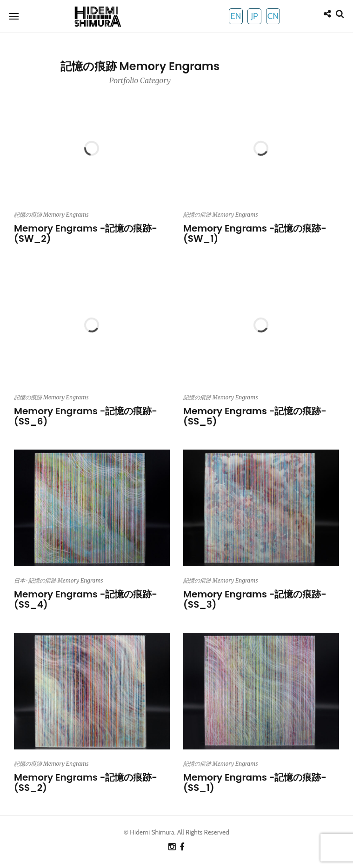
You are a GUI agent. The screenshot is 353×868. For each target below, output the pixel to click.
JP (254, 16)
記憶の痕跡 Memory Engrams (51, 215)
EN (236, 16)
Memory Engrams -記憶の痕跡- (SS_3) (255, 599)
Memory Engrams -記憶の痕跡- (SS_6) (86, 416)
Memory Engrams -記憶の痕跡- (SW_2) (86, 233)
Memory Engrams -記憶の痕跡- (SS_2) (86, 782)
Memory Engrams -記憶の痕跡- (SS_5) (255, 416)
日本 (20, 580)
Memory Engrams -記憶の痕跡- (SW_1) (255, 233)
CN (273, 16)
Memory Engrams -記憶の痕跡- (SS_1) (255, 782)
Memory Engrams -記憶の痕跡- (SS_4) (86, 599)
